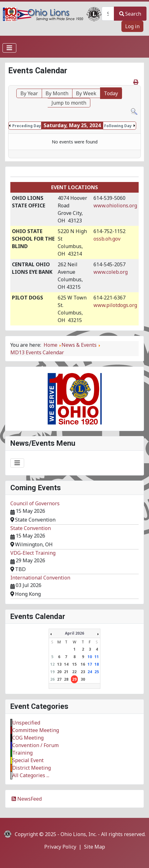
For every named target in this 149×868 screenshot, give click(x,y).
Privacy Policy (60, 847)
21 (66, 672)
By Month (57, 93)
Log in (132, 26)
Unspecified (26, 723)
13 (59, 664)
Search (130, 14)
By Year (29, 93)
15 (74, 664)
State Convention (31, 528)
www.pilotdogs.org (115, 305)
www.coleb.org (111, 272)
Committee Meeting (36, 730)
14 (66, 664)
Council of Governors (35, 503)
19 (52, 672)
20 (59, 672)
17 (90, 664)
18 (97, 664)
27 (59, 679)
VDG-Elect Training (33, 553)
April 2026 (74, 633)
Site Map (95, 847)
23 (83, 672)
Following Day (118, 126)
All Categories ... (31, 775)
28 (66, 679)
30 (83, 679)
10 (90, 657)
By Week (86, 93)
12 (52, 664)
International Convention (40, 578)
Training (22, 753)
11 (97, 657)
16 (83, 664)
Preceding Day (27, 126)
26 (52, 679)
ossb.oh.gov (107, 239)
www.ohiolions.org (115, 205)
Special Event (28, 760)
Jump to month (69, 103)
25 (97, 672)
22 (74, 672)
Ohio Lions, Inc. (79, 834)
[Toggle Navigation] (9, 48)
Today (111, 93)
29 (74, 679)
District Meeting (32, 768)
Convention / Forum (35, 745)
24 (90, 672)
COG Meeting (28, 738)
